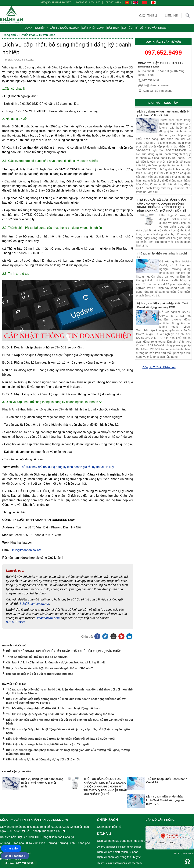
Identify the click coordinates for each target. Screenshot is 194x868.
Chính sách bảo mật (110, 827)
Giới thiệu (148, 16)
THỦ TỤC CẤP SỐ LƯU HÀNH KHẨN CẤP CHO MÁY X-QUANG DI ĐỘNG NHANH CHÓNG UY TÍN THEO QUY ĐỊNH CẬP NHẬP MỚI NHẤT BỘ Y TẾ (105, 786)
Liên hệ (171, 16)
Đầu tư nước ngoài (65, 28)
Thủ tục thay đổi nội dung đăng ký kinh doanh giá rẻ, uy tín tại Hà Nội (67, 467)
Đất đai (114, 28)
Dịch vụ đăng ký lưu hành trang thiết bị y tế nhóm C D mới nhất (42, 783)
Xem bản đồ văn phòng (155, 91)
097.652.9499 (113, 2)
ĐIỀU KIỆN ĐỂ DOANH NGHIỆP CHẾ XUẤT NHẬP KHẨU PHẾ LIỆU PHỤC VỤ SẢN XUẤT (63, 651)
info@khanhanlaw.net (55, 2)
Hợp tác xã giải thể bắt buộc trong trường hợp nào (40, 674)
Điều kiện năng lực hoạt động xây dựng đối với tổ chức (43, 759)
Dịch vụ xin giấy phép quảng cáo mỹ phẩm (119, 863)
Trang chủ (9, 35)
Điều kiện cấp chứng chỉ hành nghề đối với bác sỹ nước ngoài (48, 744)
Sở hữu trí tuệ (134, 28)
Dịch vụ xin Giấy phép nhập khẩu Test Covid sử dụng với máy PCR (165, 800)
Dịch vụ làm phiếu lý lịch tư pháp (118, 852)
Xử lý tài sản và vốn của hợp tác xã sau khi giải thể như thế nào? (49, 668)
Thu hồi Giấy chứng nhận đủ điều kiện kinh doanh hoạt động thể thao (53, 708)
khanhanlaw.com (48, 618)
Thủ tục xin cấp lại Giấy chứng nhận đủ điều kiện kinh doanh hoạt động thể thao (60, 714)
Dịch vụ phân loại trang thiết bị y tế (119, 857)
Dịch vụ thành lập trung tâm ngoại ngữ (121, 841)
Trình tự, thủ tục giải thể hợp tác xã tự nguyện (37, 657)
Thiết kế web (180, 854)
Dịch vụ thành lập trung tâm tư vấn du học (119, 847)
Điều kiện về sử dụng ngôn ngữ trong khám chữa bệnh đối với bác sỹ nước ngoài (61, 739)
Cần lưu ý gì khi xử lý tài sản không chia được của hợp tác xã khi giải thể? (56, 662)
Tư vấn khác (158, 28)
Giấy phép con (94, 28)
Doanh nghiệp (37, 28)
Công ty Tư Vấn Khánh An (159, 367)
